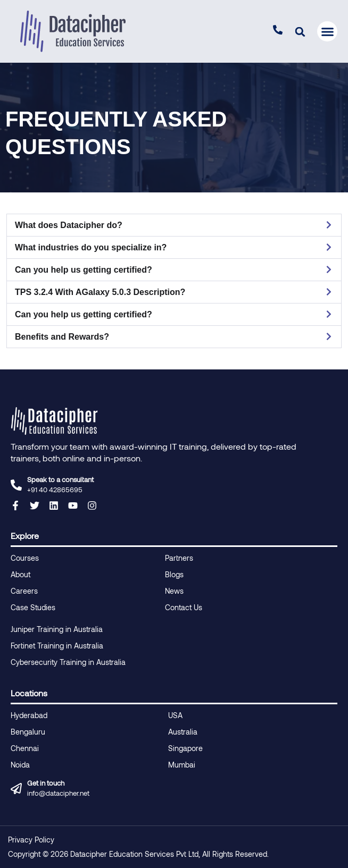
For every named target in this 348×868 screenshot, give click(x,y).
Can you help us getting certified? (84, 270)
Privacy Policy (31, 840)
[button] (300, 32)
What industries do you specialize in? (91, 247)
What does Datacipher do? (69, 225)
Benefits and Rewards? (62, 337)
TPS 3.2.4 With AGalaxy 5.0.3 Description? (100, 292)
